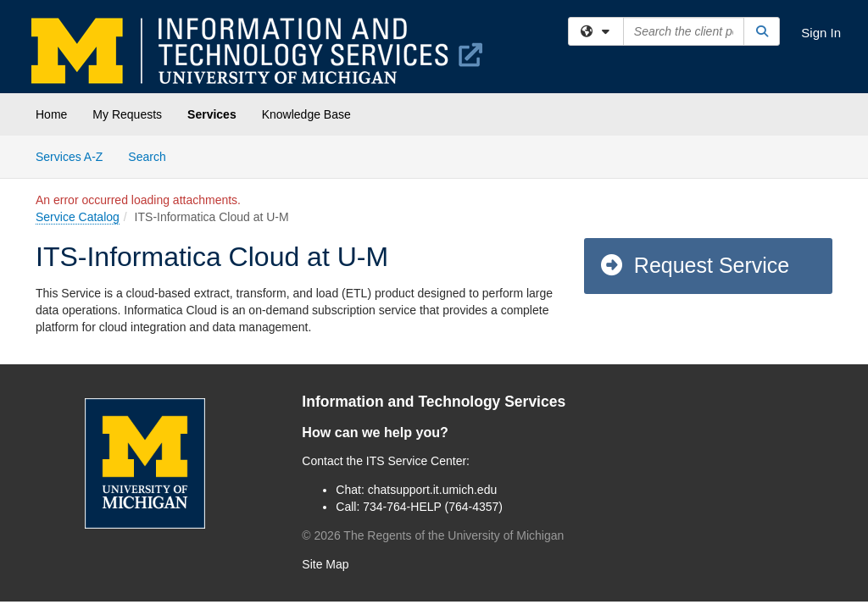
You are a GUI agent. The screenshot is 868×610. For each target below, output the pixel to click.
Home (51, 114)
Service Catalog (78, 217)
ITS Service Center (416, 461)
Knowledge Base (306, 114)
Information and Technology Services (434, 402)
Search (153, 155)
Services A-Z (69, 157)
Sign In (821, 33)
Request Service (694, 265)
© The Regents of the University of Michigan (433, 535)
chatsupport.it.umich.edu (433, 490)
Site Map (325, 564)
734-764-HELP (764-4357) (433, 507)
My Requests (127, 114)
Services (212, 114)
